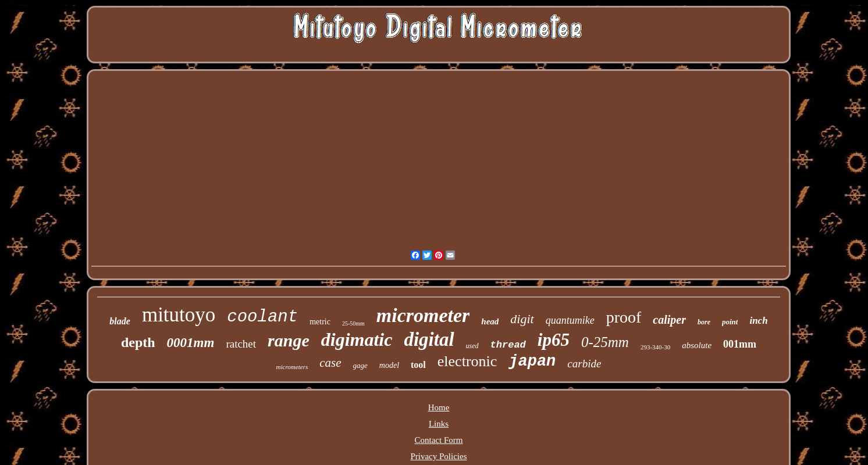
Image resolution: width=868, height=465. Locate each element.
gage (360, 365)
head (490, 321)
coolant (262, 317)
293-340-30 (655, 347)
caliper (669, 320)
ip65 (554, 340)
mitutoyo (179, 315)
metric (320, 322)
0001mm (191, 343)
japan (532, 362)
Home (439, 407)
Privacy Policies (438, 456)
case (330, 363)
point (730, 322)
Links (439, 424)
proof (624, 317)
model (389, 365)
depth (138, 342)
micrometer (423, 315)
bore (704, 322)
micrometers (292, 367)
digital (429, 339)
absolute (697, 345)
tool (418, 365)
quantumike (570, 320)
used (472, 346)
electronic (467, 361)
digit (522, 319)
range (289, 340)
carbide (584, 364)
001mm (740, 344)
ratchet (241, 344)
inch (758, 321)
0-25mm (605, 342)
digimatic (357, 339)
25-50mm (353, 323)
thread (508, 345)
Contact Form (439, 440)
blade (120, 321)
